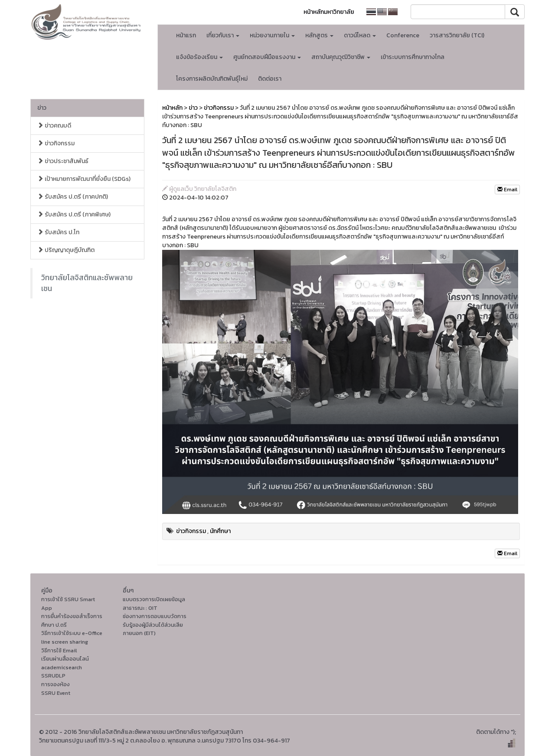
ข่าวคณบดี (54, 126)
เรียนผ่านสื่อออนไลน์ (65, 659)
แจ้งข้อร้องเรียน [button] (199, 57)
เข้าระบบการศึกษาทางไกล (413, 57)
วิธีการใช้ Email (59, 650)
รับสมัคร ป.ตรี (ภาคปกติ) (73, 197)
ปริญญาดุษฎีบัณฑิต (66, 250)
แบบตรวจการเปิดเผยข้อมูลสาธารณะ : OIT (154, 604)
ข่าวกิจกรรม (56, 143)
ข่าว (42, 108)
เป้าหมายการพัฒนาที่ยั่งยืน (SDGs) (84, 179)
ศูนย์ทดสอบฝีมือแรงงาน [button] (267, 57)
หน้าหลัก (172, 108)
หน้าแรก (186, 35)
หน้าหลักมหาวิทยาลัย (329, 12)
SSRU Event (56, 693)
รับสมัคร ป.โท (58, 232)
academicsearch (62, 667)
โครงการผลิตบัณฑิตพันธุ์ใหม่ (212, 79)
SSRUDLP (53, 676)
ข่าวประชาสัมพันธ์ (63, 161)
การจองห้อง (55, 684)
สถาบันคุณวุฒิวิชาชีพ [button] (341, 57)
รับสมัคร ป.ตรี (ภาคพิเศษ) (74, 214)
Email (507, 190)
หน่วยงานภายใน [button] (272, 35)
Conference (403, 35)
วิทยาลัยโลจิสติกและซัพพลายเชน (87, 283)
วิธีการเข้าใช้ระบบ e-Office (72, 633)
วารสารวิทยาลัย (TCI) (457, 35)
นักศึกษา (220, 531)
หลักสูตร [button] (319, 35)
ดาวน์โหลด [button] (360, 35)
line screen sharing (65, 642)
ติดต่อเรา (270, 79)
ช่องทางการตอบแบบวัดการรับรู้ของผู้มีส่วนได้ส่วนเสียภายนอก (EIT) (155, 625)
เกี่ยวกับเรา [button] (223, 35)
